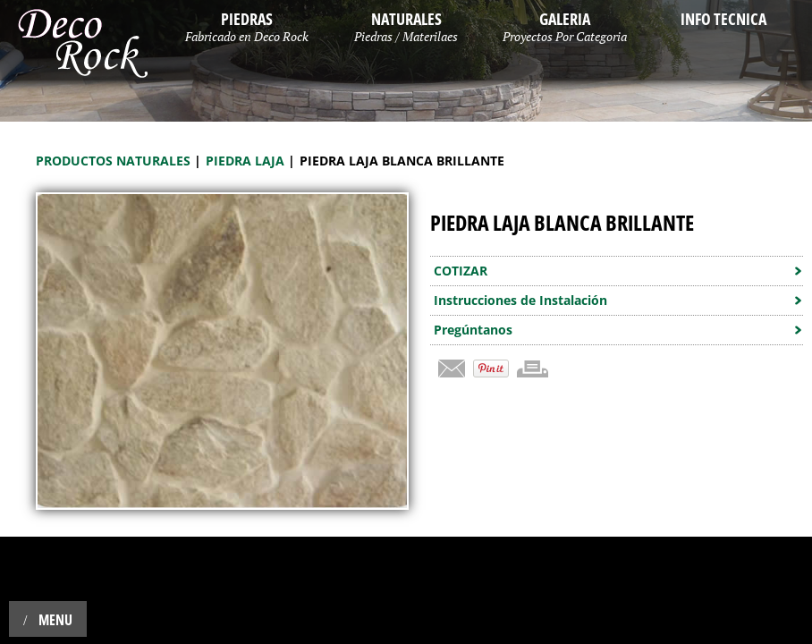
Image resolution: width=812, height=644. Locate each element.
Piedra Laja (247, 161)
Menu (48, 620)
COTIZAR (461, 271)
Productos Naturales (115, 161)
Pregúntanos (473, 330)
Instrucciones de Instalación (520, 300)
